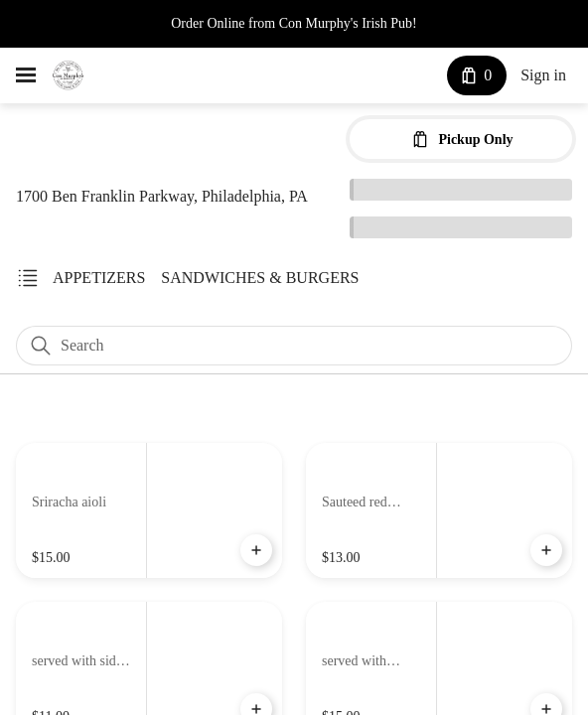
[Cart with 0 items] (473, 75)
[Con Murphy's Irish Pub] (68, 75)
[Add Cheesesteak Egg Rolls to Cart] (256, 551)
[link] (98, 278)
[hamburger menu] (26, 75)
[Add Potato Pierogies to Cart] (546, 551)
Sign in (542, 76)
